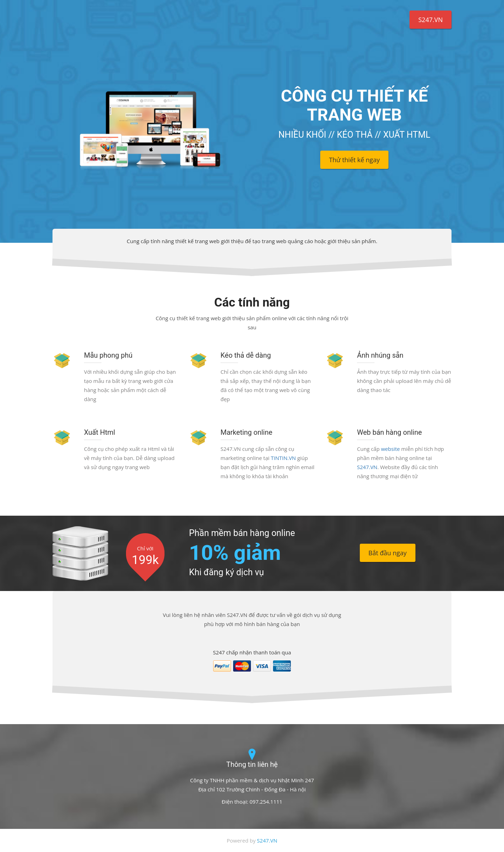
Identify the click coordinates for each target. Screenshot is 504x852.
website (390, 449)
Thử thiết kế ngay (354, 160)
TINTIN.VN (283, 458)
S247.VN (430, 20)
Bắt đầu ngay (388, 553)
